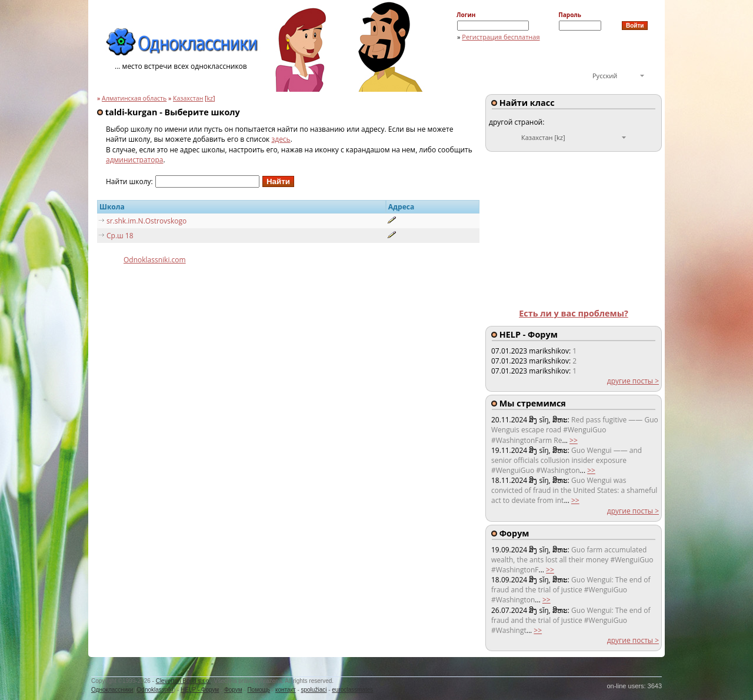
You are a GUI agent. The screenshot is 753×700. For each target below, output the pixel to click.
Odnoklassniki (155, 690)
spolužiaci (314, 690)
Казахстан (188, 98)
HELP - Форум (200, 690)
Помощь (259, 690)
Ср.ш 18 (120, 236)
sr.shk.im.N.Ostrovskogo (146, 221)
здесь (281, 139)
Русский (605, 76)
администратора (135, 160)
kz (210, 98)
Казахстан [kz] (543, 137)
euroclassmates (352, 690)
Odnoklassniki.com (155, 260)
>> (574, 440)
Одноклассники (112, 690)
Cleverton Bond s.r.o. (183, 681)
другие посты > (633, 381)
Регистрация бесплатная (501, 37)
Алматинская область (134, 98)
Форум (233, 690)
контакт (286, 690)
